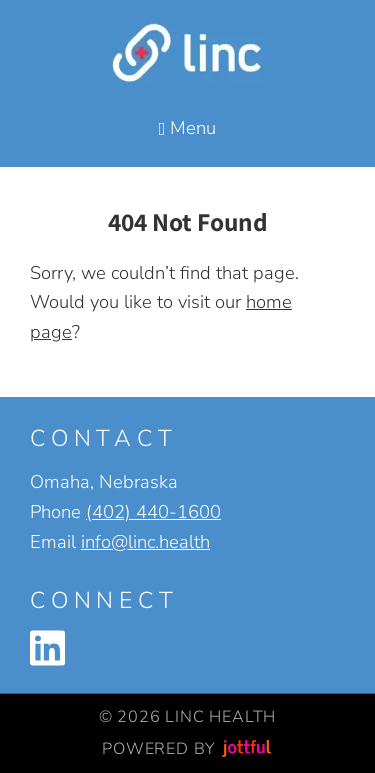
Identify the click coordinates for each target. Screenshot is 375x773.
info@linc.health (145, 541)
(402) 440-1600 (153, 511)
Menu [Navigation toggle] (188, 127)
